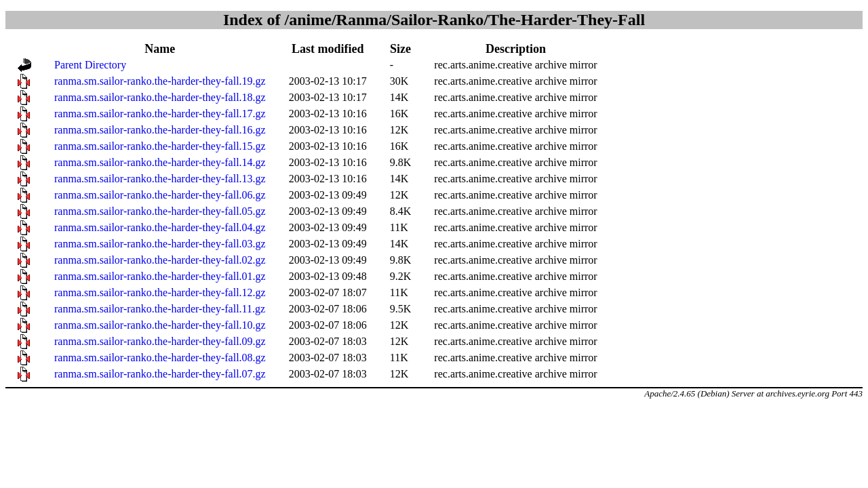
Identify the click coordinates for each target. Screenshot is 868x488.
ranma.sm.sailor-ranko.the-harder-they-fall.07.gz (160, 374)
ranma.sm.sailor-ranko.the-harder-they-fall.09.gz (160, 341)
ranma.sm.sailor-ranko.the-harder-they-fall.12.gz (160, 292)
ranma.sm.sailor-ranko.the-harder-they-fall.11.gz (160, 309)
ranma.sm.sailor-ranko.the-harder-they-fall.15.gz (160, 146)
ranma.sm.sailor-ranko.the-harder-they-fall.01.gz (160, 276)
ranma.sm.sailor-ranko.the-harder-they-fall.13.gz (160, 179)
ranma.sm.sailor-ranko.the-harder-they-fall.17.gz (160, 114)
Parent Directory (90, 65)
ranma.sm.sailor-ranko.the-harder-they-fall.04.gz (160, 227)
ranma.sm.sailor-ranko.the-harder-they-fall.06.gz (160, 195)
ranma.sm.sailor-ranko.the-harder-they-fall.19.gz (160, 81)
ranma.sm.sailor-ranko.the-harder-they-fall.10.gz (160, 325)
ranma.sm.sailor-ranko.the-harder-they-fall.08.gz (160, 358)
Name (160, 49)
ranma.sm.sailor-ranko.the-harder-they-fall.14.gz (160, 162)
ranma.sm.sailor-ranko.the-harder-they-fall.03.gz (160, 244)
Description (516, 49)
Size (400, 49)
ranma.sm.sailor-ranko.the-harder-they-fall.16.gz (160, 130)
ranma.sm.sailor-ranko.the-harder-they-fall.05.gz (160, 211)
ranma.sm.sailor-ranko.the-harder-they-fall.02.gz (160, 260)
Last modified (328, 49)
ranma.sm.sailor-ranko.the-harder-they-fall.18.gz (160, 97)
